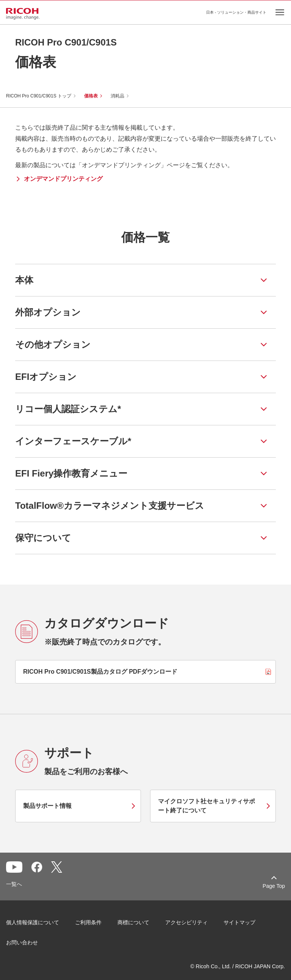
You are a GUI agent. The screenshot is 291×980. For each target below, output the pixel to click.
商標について (133, 922)
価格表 (91, 96)
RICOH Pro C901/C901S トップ (39, 96)
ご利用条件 (88, 922)
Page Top (274, 886)
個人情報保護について (33, 922)
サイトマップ (239, 922)
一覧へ (14, 884)
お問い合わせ (22, 942)
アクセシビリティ (186, 922)
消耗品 (117, 96)
